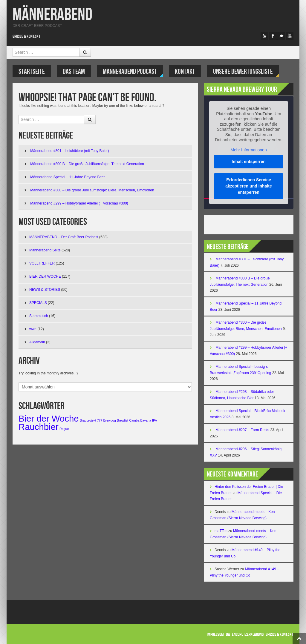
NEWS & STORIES (45, 290)
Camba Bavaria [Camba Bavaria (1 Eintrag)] (140, 420)
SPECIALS (38, 303)
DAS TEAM (74, 72)
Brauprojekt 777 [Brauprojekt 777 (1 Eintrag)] (91, 420)
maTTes (221, 531)
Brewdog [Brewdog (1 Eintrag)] (110, 420)
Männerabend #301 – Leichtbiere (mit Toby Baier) (69, 151)
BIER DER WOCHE (45, 276)
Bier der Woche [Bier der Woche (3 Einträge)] (49, 418)
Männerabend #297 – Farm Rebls (242, 430)
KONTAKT (185, 72)
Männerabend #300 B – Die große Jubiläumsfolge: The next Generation (87, 164)
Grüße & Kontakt (26, 37)
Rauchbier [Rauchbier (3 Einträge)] (39, 427)
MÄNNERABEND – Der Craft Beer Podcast (64, 237)
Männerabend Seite (45, 250)
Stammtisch (39, 316)
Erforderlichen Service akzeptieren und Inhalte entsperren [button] (249, 186)
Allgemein (37, 342)
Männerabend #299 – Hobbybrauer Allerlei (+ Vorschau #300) (79, 203)
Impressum (215, 635)
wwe (33, 329)
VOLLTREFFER (42, 263)
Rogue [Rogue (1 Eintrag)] (64, 429)
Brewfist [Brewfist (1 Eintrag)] (123, 420)
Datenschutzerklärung (245, 635)
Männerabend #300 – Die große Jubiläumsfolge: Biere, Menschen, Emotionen (92, 190)
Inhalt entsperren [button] (249, 162)
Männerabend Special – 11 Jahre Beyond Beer (68, 177)
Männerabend (52, 15)
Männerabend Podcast (130, 72)
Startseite (32, 72)
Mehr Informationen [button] (248, 150)
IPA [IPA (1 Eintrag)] (154, 420)
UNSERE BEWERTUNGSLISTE (243, 72)
